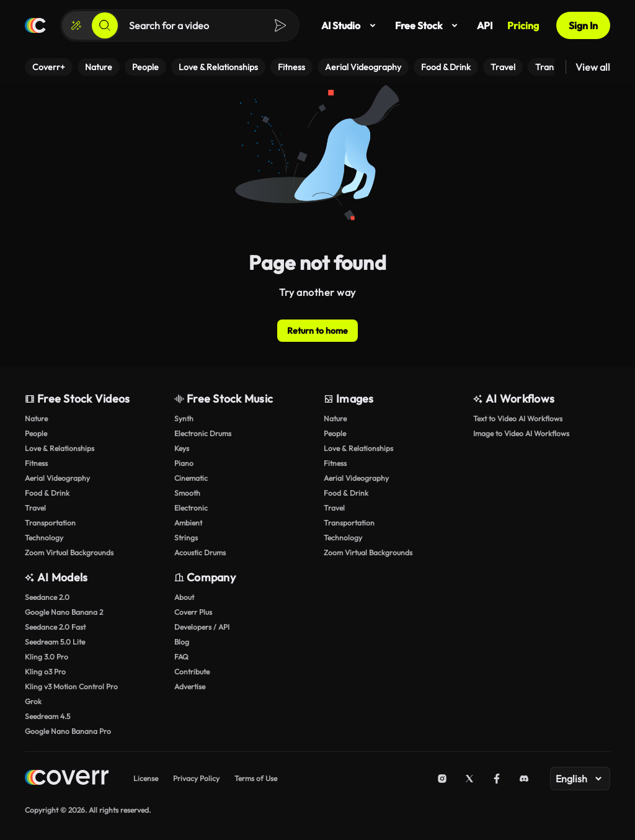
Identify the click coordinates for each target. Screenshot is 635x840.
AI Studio (351, 25)
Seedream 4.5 (47, 716)
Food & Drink (47, 493)
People (36, 433)
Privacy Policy (196, 778)
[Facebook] (497, 779)
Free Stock (429, 25)
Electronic (191, 508)
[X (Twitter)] (469, 779)
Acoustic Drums (200, 552)
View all (593, 67)
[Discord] (524, 779)
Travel (35, 508)
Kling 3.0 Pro (47, 657)
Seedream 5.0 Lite (55, 642)
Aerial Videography (57, 478)
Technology (44, 538)
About (184, 597)
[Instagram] (442, 779)
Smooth (187, 493)
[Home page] (35, 25)
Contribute (192, 672)
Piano (184, 463)
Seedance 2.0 (47, 597)
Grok (33, 701)
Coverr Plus (193, 612)
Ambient (188, 523)
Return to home (317, 331)
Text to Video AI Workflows (518, 418)
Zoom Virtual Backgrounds (69, 552)
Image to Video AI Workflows (521, 433)
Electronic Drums (203, 433)
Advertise (190, 686)
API (485, 25)
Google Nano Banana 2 (64, 612)
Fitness (36, 463)
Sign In (583, 25)
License (146, 778)
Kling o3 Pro (45, 672)
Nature (36, 418)
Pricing (523, 25)
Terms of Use (256, 778)
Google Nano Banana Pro (68, 731)
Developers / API (202, 627)
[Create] (76, 25)
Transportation (50, 523)
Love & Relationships (60, 448)
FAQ (181, 657)
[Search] (105, 25)
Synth (184, 418)
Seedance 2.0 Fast (55, 627)
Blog (182, 642)
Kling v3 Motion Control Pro (71, 686)
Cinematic (191, 478)
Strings (186, 538)
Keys (182, 448)
